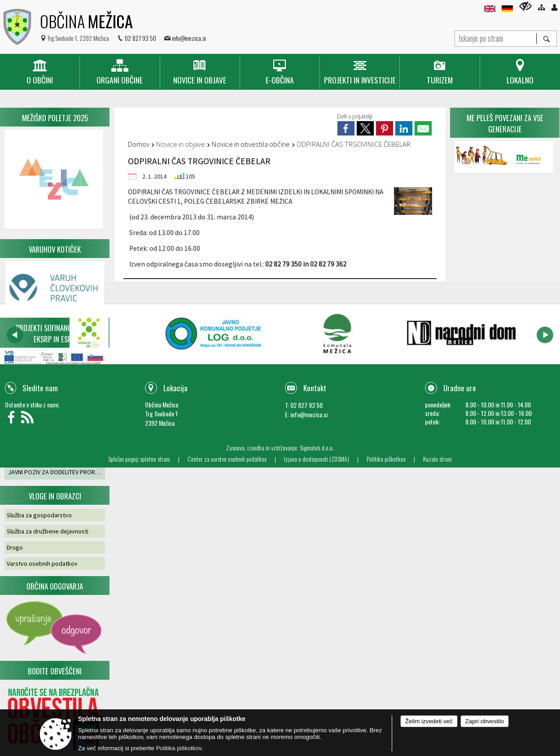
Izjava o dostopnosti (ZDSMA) (317, 459)
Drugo (15, 547)
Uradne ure (460, 388)
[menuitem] (40, 72)
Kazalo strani (437, 459)
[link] (346, 128)
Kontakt (315, 388)
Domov (139, 144)
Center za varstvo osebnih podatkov (227, 459)
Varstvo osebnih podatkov (42, 564)
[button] (15, 335)
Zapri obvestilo (485, 721)
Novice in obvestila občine (251, 144)
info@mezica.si (189, 38)
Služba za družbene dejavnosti (48, 531)
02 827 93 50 (140, 38)
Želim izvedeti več (429, 721)
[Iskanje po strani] (496, 37)
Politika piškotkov (386, 459)
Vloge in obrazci (55, 496)
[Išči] (546, 39)
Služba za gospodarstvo (39, 515)
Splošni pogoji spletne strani (139, 459)
